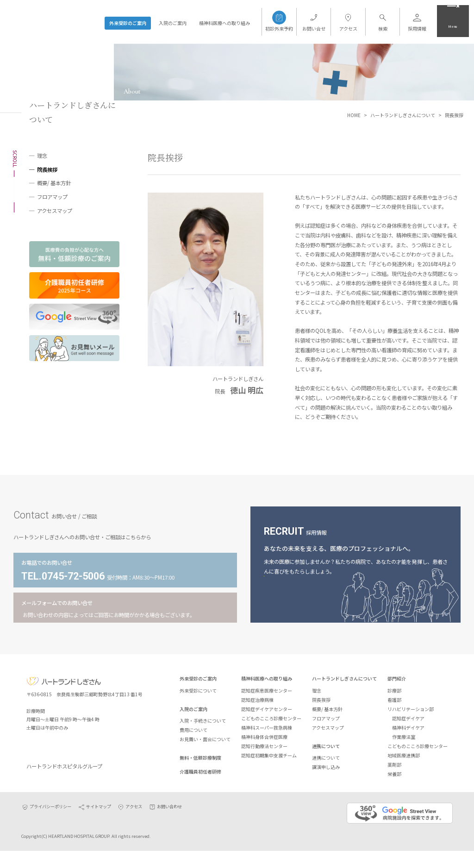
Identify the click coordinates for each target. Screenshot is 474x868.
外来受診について (198, 694)
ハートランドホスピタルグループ (70, 781)
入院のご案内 (173, 23)
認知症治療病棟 (257, 703)
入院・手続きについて (203, 724)
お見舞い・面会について (205, 743)
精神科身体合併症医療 (264, 740)
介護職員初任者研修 (200, 775)
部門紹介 (397, 683)
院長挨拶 (47, 169)
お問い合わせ (165, 824)
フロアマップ (52, 197)
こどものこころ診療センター (271, 722)
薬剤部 (394, 768)
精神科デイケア (408, 731)
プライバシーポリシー (46, 824)
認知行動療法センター (264, 750)
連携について (326, 750)
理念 (42, 156)
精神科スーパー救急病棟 (267, 731)
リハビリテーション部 (411, 713)
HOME (354, 115)
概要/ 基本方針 (54, 183)
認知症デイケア (408, 722)
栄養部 (394, 777)
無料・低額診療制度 (200, 761)
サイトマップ (94, 824)
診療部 (394, 694)
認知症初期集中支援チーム (269, 759)
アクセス (130, 824)
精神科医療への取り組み (225, 23)
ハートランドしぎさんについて (403, 115)
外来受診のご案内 (128, 23)
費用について (193, 734)
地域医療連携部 (404, 759)
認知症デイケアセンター (267, 713)
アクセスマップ (55, 211)
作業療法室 (404, 740)
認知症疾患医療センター (267, 694)
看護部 (394, 703)
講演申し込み (326, 771)
